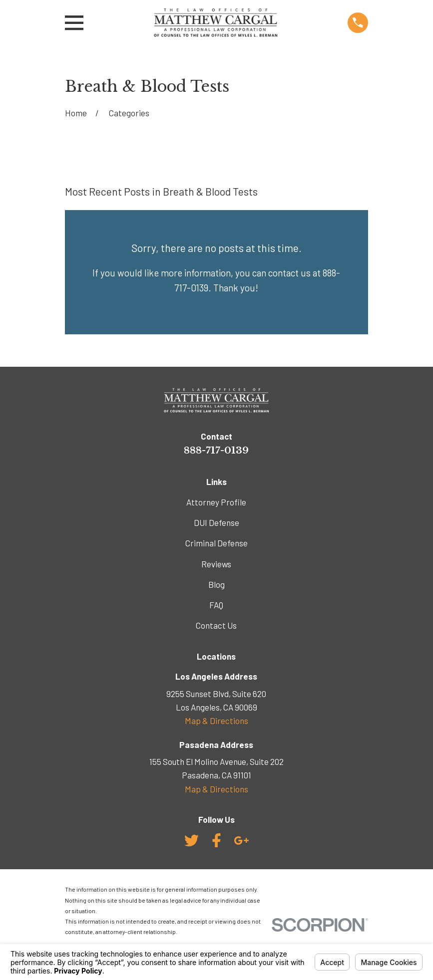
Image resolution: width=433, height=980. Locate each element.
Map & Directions (216, 721)
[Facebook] (216, 841)
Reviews (216, 564)
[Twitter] (192, 841)
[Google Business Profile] (241, 841)
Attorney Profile (216, 502)
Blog (216, 584)
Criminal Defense (216, 543)
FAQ (216, 605)
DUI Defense (216, 522)
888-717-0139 (216, 450)
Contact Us (216, 625)
